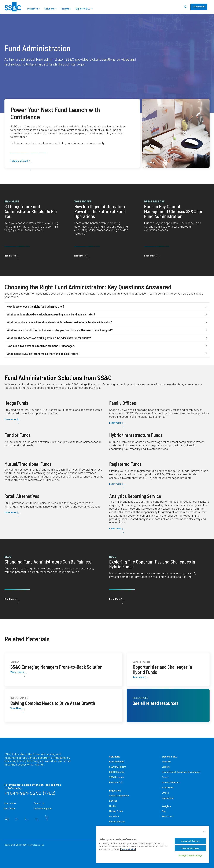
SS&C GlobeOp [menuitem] (117, 772)
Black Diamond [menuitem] (117, 762)
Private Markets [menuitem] (117, 822)
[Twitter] (17, 819)
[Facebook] (7, 819)
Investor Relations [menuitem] (171, 782)
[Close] (204, 831)
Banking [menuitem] (113, 801)
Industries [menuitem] (115, 791)
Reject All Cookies (190, 848)
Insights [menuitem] (166, 806)
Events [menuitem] (165, 777)
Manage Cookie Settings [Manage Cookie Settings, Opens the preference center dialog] (191, 855)
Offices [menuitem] (165, 793)
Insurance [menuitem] (114, 816)
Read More (10, 256)
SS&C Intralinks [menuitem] (117, 777)
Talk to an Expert (19, 161)
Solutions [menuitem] (115, 757)
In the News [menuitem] (168, 788)
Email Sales (10, 809)
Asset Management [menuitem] (119, 796)
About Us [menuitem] (166, 762)
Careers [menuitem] (166, 767)
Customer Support (43, 809)
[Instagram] (27, 819)
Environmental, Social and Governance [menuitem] (181, 772)
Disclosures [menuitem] (168, 798)
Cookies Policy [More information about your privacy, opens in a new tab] (128, 849)
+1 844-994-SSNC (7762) (30, 793)
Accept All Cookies (190, 841)
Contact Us (39, 803)
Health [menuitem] (112, 806)
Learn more (10, 419)
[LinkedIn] (37, 819)
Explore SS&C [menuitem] (170, 757)
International (10, 803)
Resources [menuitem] (167, 816)
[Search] (185, 7)
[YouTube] (47, 819)
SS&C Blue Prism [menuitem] (118, 767)
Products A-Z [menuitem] (116, 782)
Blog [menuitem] (164, 811)
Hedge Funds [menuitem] (116, 811)
